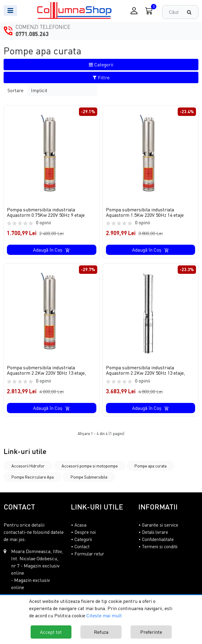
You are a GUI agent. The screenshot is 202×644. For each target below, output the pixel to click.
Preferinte (151, 632)
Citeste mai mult (104, 615)
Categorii (101, 65)
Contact (82, 547)
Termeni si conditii (160, 547)
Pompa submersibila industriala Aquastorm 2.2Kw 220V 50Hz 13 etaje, (46, 370)
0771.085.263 (32, 34)
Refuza (101, 632)
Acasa (80, 525)
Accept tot (51, 632)
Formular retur (89, 554)
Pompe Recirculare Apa (33, 477)
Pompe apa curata (151, 466)
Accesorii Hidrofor (28, 466)
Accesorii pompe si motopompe (90, 466)
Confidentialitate (158, 540)
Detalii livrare (155, 532)
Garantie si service (160, 525)
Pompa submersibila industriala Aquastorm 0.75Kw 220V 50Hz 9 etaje (46, 212)
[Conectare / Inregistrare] (134, 11)
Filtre (101, 77)
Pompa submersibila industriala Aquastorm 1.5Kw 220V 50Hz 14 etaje (145, 212)
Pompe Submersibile (89, 477)
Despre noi (85, 532)
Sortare (15, 90)
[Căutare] (192, 12)
